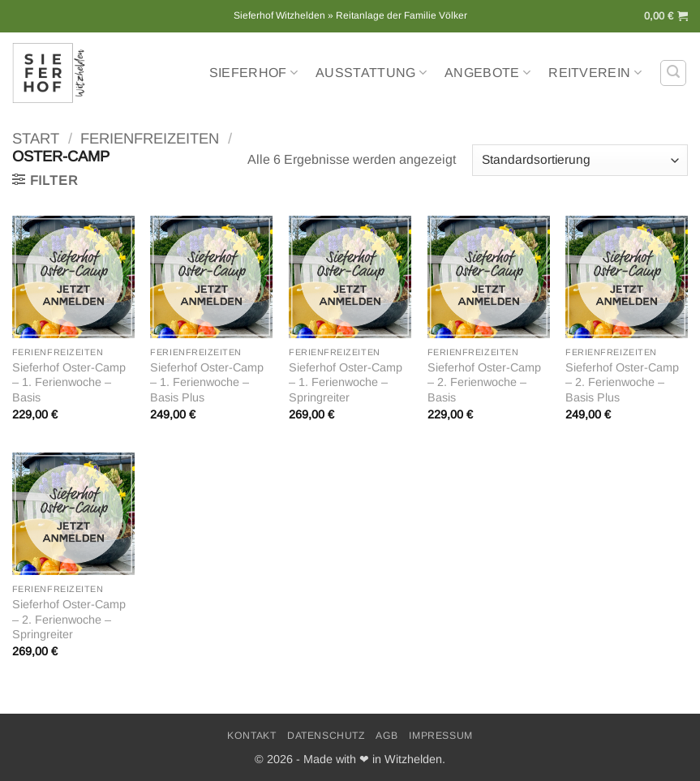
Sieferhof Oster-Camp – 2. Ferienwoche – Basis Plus (622, 382)
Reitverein (595, 73)
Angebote (487, 73)
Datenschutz (326, 736)
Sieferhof (253, 73)
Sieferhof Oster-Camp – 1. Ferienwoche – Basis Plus (207, 382)
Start (36, 138)
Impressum (441, 736)
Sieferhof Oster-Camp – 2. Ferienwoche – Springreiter (69, 619)
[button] (666, 16)
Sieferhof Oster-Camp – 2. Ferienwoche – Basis (484, 382)
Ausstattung (371, 73)
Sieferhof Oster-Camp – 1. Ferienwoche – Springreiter (346, 382)
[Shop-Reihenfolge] (580, 160)
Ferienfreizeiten (150, 138)
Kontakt (251, 736)
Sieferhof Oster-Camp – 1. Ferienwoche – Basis (69, 382)
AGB (387, 736)
